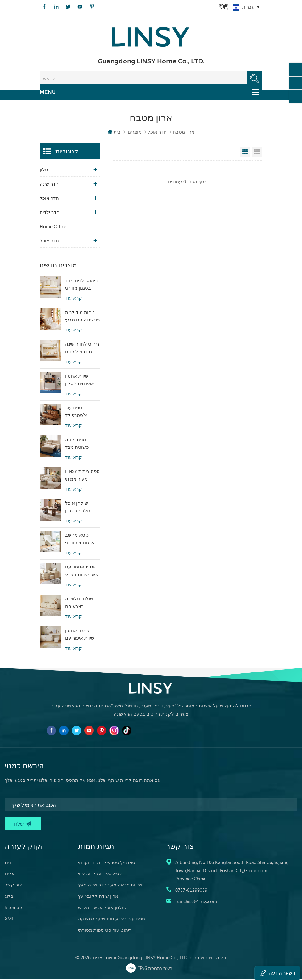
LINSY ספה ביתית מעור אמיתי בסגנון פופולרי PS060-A (82, 476)
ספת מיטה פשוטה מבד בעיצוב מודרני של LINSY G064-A (82, 444)
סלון (44, 170)
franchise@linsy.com (196, 902)
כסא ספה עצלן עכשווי (100, 874)
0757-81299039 (191, 891)
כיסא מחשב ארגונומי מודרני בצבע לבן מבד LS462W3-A (80, 540)
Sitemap (13, 908)
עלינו (10, 874)
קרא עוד (74, 299)
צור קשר (13, 885)
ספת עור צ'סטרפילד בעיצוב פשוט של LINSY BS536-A (82, 412)
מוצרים (135, 133)
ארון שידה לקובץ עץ (98, 897)
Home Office (53, 227)
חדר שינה (49, 185)
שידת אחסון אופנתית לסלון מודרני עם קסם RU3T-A (80, 381)
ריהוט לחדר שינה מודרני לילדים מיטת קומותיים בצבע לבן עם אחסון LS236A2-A (82, 349)
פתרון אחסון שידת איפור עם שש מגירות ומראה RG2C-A (81, 635)
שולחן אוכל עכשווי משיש (102, 908)
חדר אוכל (157, 133)
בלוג (9, 897)
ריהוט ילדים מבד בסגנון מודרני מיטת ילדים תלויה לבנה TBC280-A (82, 285)
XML (9, 919)
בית (114, 133)
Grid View (245, 153)
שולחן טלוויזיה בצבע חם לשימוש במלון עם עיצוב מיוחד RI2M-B (83, 603)
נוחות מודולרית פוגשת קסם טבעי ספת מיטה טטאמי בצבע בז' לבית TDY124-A (82, 317)
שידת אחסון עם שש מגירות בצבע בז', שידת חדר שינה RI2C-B (82, 572)
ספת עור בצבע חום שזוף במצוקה (112, 919)
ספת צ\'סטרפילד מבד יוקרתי (107, 863)
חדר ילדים (50, 213)
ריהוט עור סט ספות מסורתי (105, 931)
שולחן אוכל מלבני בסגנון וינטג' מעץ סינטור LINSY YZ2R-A (82, 508)
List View (257, 153)
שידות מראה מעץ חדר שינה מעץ (110, 885)
